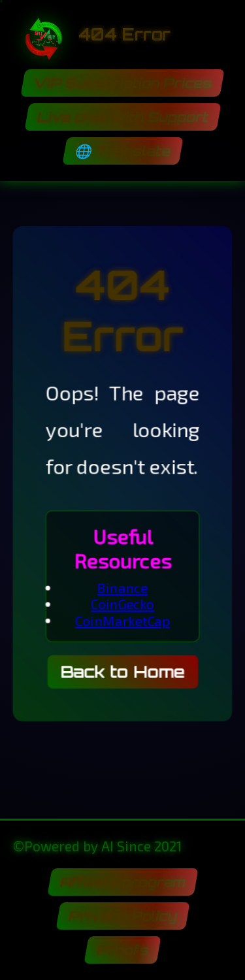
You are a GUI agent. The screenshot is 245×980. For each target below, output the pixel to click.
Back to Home (122, 674)
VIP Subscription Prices (123, 83)
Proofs (123, 950)
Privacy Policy (122, 916)
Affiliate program (122, 882)
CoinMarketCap (122, 622)
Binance (122, 589)
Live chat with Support (122, 117)
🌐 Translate (122, 151)
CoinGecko (122, 605)
